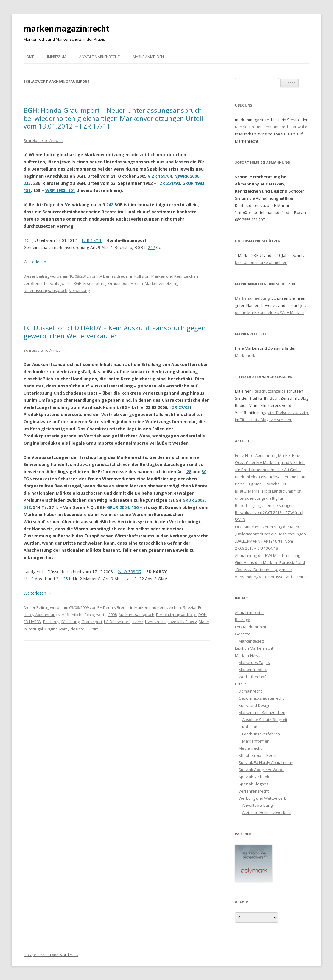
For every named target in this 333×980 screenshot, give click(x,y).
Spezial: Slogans (253, 784)
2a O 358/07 (130, 572)
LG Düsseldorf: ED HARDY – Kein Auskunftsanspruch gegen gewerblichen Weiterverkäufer (115, 332)
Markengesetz (252, 641)
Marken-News (248, 655)
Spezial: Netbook (254, 777)
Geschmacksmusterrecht (261, 698)
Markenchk (245, 355)
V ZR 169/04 (160, 176)
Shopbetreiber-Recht (257, 755)
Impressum (57, 57)
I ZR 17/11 (92, 240)
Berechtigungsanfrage (176, 615)
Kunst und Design (255, 705)
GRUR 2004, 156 (123, 507)
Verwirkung (79, 290)
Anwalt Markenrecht (99, 57)
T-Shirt (92, 629)
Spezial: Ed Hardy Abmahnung (266, 762)
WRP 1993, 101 (60, 190)
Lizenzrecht (155, 622)
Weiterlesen (38, 262)
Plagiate (77, 629)
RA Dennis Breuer (113, 276)
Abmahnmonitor (250, 612)
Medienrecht (250, 748)
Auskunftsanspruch (136, 615)
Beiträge (243, 620)
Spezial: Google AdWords (262, 770)
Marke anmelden (148, 57)
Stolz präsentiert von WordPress (51, 955)
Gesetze (243, 634)
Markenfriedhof (253, 670)
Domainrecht (250, 691)
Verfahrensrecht (254, 791)
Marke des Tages (254, 662)
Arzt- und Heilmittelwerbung (267, 812)
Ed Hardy (51, 622)
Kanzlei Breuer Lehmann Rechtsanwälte (271, 127)
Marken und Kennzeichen (175, 276)
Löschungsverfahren (261, 734)
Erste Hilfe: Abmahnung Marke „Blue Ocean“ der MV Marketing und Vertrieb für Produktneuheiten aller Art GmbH (270, 462)
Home (29, 57)
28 (189, 472)
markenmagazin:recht (67, 29)
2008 (113, 615)
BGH (78, 283)
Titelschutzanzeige (269, 391)
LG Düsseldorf (117, 622)
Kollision (142, 276)
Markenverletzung (161, 283)
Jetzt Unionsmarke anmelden (261, 262)
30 (204, 472)
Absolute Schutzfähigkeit (265, 720)
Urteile (241, 684)
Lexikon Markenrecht (254, 648)
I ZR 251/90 (169, 183)
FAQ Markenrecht (251, 627)
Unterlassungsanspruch (45, 290)
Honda (137, 283)
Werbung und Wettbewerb (263, 798)
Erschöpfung (95, 283)
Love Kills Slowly (182, 622)
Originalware (56, 629)
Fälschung (70, 622)
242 (110, 205)
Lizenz (137, 622)
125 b (66, 579)
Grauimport (119, 283)
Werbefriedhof (252, 677)
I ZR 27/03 (180, 407)
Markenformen (256, 741)
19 (31, 579)
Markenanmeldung (252, 298)
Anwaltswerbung (257, 805)
